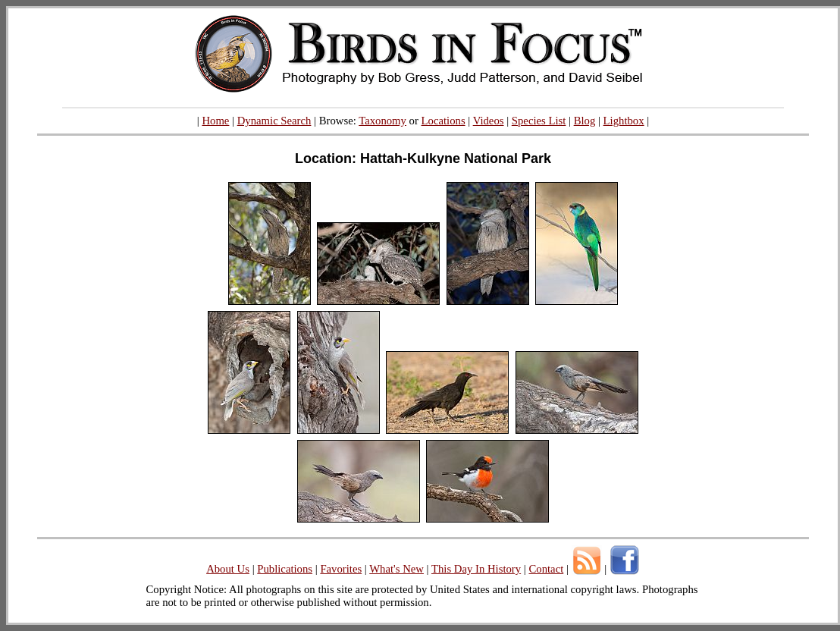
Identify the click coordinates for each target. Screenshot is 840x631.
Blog (585, 121)
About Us (228, 569)
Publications (285, 569)
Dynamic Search (274, 121)
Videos (489, 121)
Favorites (341, 569)
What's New (396, 569)
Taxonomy (382, 121)
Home (215, 121)
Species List (539, 121)
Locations (444, 121)
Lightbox (624, 121)
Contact (546, 569)
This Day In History (476, 569)
